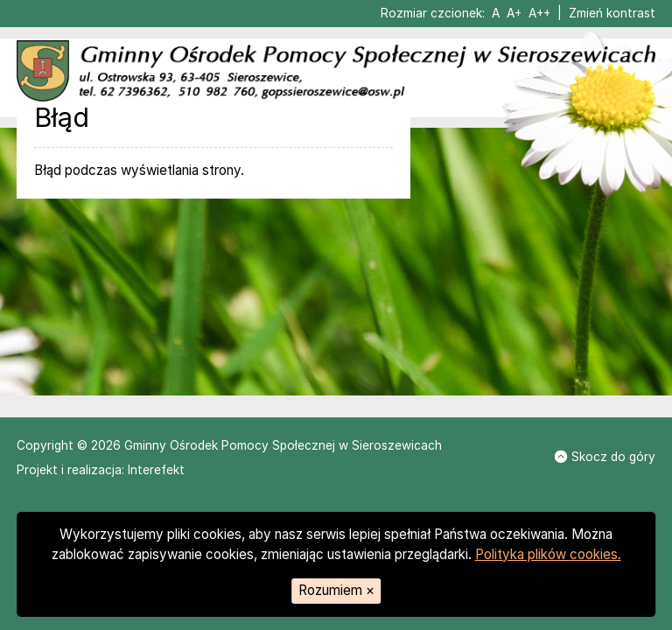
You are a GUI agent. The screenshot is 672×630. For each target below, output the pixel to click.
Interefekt (156, 470)
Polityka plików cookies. (548, 554)
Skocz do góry (605, 457)
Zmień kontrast (612, 13)
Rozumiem (336, 590)
